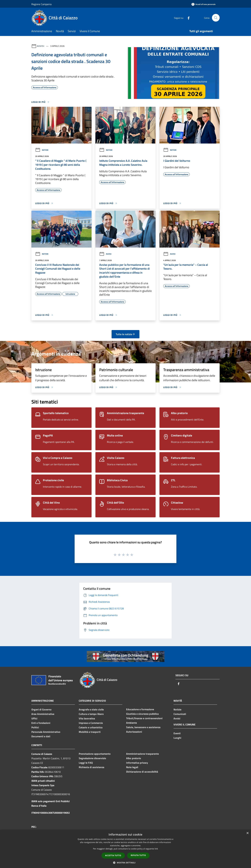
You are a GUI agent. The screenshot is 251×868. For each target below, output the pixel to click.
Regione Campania (41, 4)
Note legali (132, 767)
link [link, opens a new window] (156, 849)
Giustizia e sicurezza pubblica (142, 714)
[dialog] (125, 849)
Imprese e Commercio (91, 723)
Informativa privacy (137, 763)
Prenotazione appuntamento (95, 754)
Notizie (42, 150)
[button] (125, 863)
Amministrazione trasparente (142, 754)
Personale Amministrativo (46, 732)
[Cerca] (216, 18)
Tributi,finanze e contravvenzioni (144, 718)
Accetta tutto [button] (113, 855)
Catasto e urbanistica (91, 727)
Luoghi (177, 738)
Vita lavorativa (87, 718)
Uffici (34, 718)
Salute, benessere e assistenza (143, 727)
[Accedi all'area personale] (203, 4)
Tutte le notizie (125, 334)
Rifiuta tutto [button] (138, 855)
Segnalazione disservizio (92, 758)
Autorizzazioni (134, 732)
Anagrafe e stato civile (91, 709)
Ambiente (132, 723)
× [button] (247, 833)
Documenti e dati (41, 736)
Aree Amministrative (43, 714)
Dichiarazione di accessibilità (142, 772)
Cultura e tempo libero (91, 714)
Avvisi (41, 46)
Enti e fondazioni (41, 723)
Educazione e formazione (140, 709)
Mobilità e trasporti (90, 732)
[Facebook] (187, 18)
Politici (35, 727)
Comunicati (180, 714)
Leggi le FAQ (86, 763)
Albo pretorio (134, 758)
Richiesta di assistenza (91, 767)
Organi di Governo (41, 709)
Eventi (177, 733)
